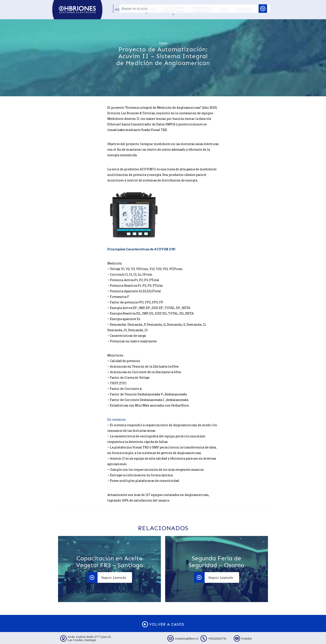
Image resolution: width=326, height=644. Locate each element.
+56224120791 (217, 638)
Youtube (247, 638)
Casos (163, 43)
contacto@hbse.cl (187, 638)
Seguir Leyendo (107, 577)
